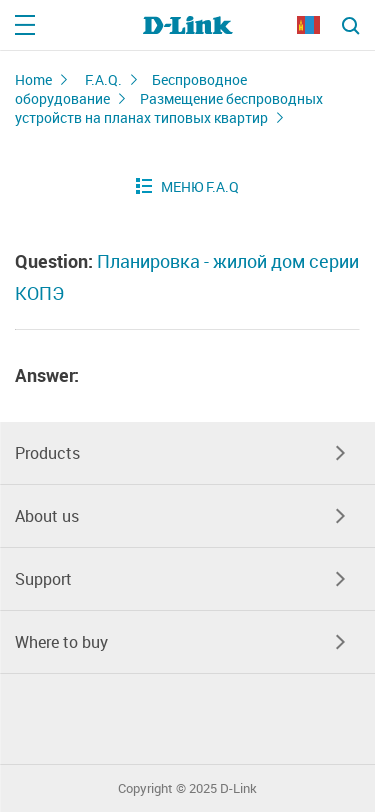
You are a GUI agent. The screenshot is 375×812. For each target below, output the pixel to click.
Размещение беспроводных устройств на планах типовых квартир (169, 108)
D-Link (238, 788)
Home (33, 79)
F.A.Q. (103, 79)
